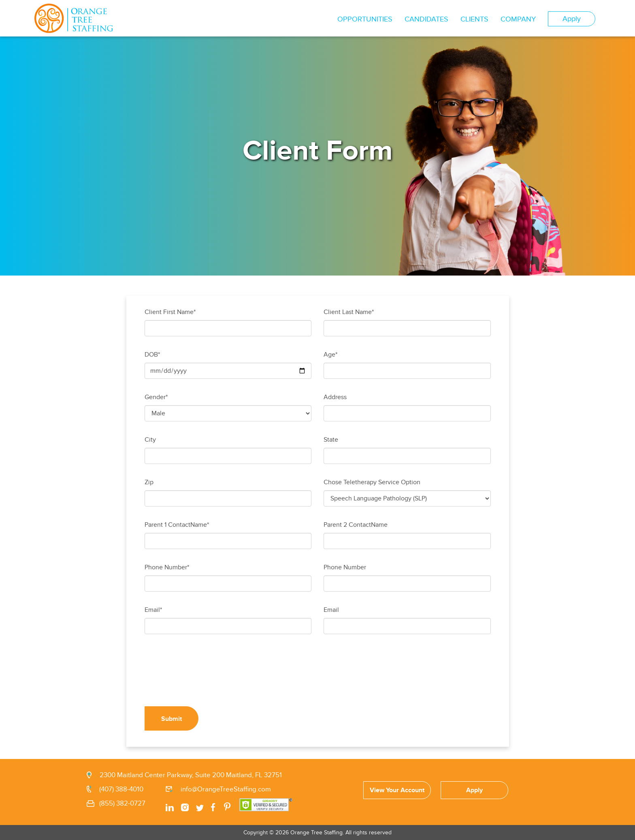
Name (379, 525)
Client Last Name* (349, 312)
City (150, 440)
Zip (149, 482)
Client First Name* (170, 312)
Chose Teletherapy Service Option (372, 482)
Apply (572, 19)
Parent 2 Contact (347, 525)
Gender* (156, 397)
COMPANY (518, 19)
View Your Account (397, 790)
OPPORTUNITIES (365, 19)
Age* (330, 355)
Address (335, 397)
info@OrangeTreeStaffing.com (226, 789)
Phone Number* (167, 567)
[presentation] (206, 676)
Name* (200, 525)
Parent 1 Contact (167, 525)
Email (331, 610)
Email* (153, 610)
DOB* (152, 355)
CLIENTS (474, 19)
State (331, 440)
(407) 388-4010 (121, 789)
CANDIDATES (426, 19)
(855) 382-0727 (122, 804)
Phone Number (345, 567)
